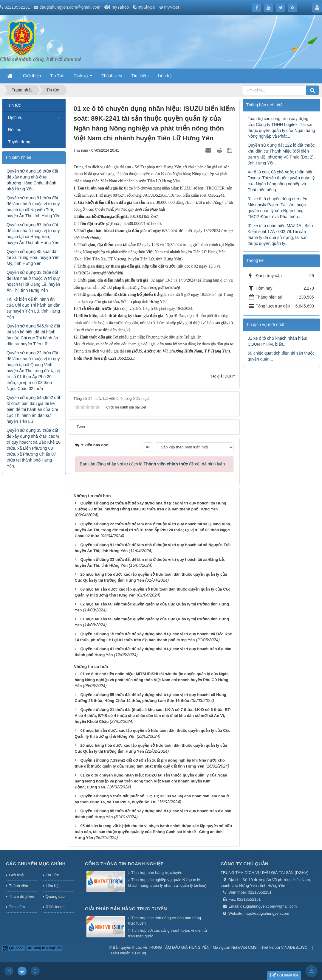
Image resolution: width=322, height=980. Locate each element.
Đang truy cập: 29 (44, 948)
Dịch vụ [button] (83, 77)
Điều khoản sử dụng (129, 953)
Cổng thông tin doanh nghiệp (124, 864)
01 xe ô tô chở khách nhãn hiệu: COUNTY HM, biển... (277, 341)
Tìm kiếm (17, 907)
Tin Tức (52, 875)
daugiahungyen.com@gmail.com (70, 7)
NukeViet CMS (244, 947)
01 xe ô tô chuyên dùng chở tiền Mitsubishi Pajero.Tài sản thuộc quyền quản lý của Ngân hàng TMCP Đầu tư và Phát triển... (277, 208)
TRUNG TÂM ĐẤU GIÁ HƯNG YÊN (179, 947)
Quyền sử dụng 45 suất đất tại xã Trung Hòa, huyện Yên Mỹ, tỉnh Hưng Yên (33, 257)
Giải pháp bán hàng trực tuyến (126, 909)
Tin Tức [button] (57, 76)
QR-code (13, 948)
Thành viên (18, 886)
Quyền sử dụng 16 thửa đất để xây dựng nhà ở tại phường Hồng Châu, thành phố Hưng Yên (32, 180)
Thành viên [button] (112, 76)
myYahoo (120, 7)
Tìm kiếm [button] (140, 76)
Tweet (82, 427)
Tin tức (14, 105)
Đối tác (15, 130)
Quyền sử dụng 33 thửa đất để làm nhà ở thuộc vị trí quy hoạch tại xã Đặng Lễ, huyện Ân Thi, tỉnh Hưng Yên (33, 281)
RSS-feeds (55, 907)
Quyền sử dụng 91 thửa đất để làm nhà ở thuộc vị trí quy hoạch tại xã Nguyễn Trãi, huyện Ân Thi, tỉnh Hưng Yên (34, 207)
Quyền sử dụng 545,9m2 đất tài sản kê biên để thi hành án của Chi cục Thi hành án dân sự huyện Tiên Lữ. (33, 335)
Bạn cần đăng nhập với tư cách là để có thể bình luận (153, 464)
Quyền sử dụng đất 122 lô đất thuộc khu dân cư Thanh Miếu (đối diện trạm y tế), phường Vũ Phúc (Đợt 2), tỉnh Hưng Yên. (281, 154)
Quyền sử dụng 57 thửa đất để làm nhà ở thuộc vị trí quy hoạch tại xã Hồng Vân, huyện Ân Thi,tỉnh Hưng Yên (33, 234)
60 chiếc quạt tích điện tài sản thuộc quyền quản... (281, 356)
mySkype (146, 7)
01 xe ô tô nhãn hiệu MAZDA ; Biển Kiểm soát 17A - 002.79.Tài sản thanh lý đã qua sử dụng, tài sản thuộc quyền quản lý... (280, 234)
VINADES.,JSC (294, 947)
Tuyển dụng (19, 142)
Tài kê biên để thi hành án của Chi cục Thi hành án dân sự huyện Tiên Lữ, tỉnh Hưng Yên (33, 308)
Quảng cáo (55, 896)
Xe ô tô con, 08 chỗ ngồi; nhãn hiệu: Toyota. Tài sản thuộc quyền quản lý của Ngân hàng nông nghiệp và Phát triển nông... (281, 181)
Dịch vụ (15, 117)
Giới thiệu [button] (32, 76)
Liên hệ (52, 886)
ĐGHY (230, 376)
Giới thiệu (17, 875)
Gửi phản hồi (284, 975)
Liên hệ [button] (165, 76)
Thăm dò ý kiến (22, 896)
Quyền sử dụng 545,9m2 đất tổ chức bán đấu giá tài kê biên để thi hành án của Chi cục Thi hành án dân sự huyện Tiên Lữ (33, 409)
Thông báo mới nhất (265, 105)
